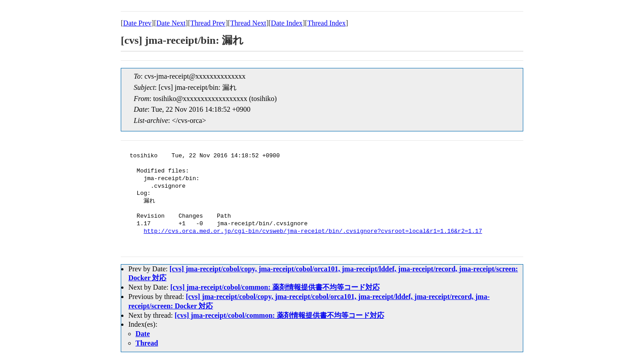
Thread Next (248, 23)
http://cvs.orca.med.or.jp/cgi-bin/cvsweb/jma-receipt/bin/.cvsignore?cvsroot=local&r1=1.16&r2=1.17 (313, 232)
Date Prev (137, 23)
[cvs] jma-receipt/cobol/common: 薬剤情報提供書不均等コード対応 (275, 287)
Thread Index (326, 23)
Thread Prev (208, 23)
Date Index (287, 23)
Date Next (171, 23)
